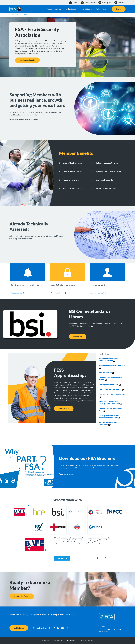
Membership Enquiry (27, 60)
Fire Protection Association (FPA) (112, 396)
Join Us (58, 9)
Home (12, 15)
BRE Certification (107, 373)
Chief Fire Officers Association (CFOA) (111, 379)
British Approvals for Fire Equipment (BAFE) (108, 360)
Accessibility (41, 640)
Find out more (64, 408)
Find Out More (62, 558)
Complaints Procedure (41, 615)
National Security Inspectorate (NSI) (111, 410)
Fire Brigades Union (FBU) (110, 385)
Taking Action (103, 9)
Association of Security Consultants (108, 424)
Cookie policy (57, 640)
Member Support (72, 9)
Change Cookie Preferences (67, 615)
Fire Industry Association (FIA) (112, 390)
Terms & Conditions (92, 640)
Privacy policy (74, 640)
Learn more (78, 337)
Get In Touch (19, 628)
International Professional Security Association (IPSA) (110, 403)
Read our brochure (67, 474)
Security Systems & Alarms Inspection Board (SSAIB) (109, 417)
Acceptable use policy (19, 615)
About (48, 9)
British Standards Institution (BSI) (112, 367)
